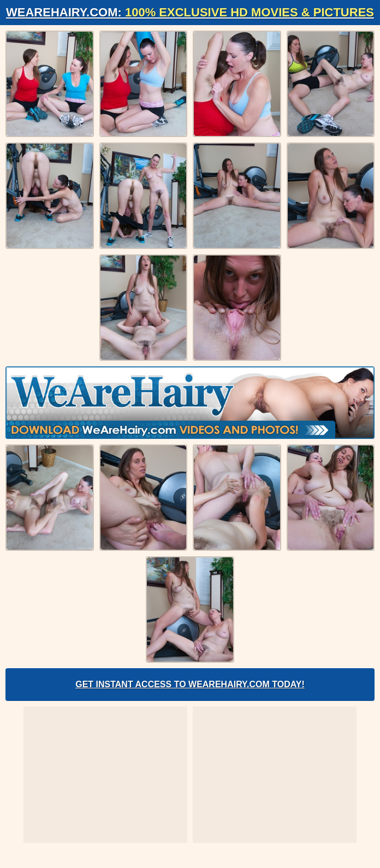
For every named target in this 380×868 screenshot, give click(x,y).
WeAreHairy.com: (190, 12)
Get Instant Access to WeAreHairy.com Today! (190, 684)
